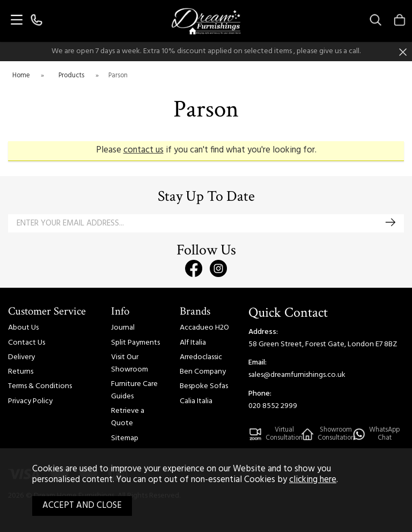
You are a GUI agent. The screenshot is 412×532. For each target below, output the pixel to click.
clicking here (313, 480)
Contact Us (27, 343)
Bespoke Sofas (204, 386)
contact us (144, 150)
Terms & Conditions (40, 386)
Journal (123, 328)
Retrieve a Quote (128, 417)
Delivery (21, 357)
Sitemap (125, 438)
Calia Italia (196, 401)
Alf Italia (193, 343)
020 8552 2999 (273, 406)
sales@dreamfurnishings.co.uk (297, 375)
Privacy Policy (30, 401)
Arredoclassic (201, 357)
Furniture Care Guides (134, 390)
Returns (21, 372)
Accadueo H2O (204, 328)
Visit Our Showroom (130, 363)
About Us (23, 328)
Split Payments (135, 343)
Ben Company (203, 372)
